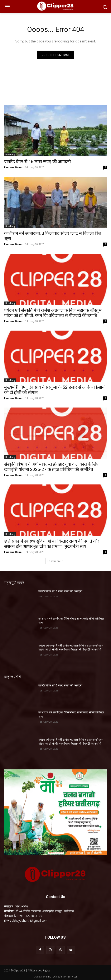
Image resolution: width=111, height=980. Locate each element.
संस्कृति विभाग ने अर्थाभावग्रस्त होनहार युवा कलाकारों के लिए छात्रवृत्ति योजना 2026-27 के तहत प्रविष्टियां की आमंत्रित (51, 467)
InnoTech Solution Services (62, 977)
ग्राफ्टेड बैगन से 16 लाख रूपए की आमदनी (37, 162)
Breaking (10, 155)
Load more (56, 561)
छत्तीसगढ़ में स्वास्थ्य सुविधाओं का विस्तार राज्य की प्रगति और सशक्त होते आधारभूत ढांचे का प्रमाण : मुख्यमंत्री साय (52, 544)
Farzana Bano (13, 167)
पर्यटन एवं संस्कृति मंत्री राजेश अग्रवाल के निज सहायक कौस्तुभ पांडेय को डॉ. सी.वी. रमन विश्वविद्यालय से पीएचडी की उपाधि (53, 313)
